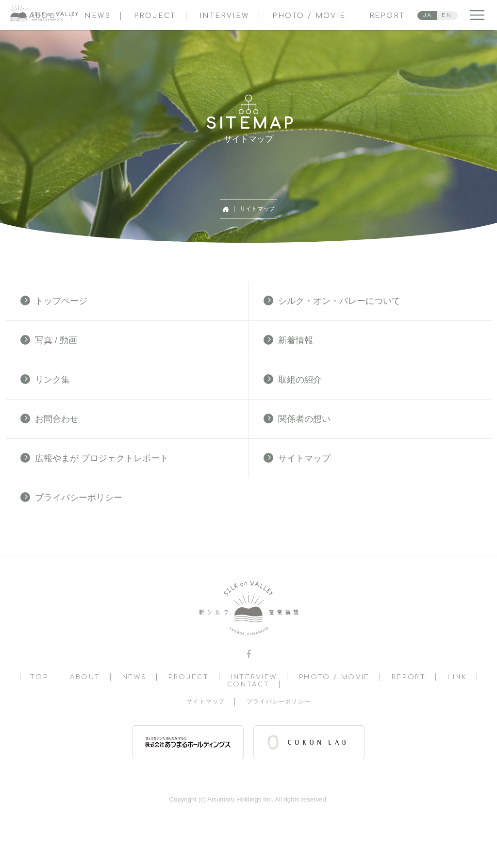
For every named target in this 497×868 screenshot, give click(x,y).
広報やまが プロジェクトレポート (94, 458)
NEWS (98, 16)
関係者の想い (297, 419)
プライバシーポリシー (71, 497)
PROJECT (155, 16)
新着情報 (288, 340)
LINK (457, 677)
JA (428, 15)
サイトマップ (297, 458)
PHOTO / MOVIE (309, 16)
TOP (39, 677)
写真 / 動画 (49, 340)
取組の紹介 (293, 379)
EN (447, 15)
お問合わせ (50, 419)
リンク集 (45, 379)
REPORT (387, 16)
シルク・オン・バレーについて (332, 301)
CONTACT (248, 684)
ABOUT (85, 677)
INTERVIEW (224, 16)
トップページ (54, 301)
